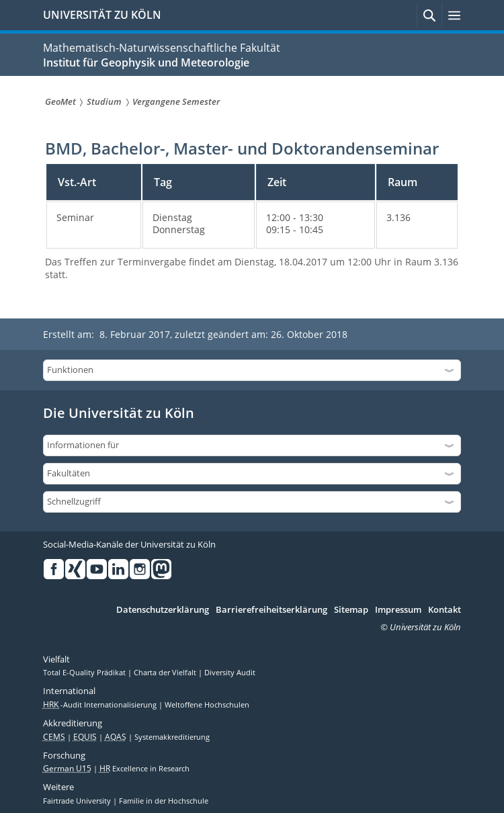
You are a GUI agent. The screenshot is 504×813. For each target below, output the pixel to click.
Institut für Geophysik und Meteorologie (146, 62)
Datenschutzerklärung (163, 610)
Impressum (398, 610)
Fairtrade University (78, 801)
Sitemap (351, 610)
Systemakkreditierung (172, 737)
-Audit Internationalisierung (101, 705)
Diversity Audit (230, 673)
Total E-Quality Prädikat (85, 673)
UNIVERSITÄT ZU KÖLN (102, 15)
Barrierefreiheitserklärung (271, 610)
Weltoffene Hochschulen (207, 705)
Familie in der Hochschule (164, 801)
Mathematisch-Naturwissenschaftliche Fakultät (162, 48)
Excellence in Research (144, 769)
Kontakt (445, 610)
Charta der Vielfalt (166, 673)
